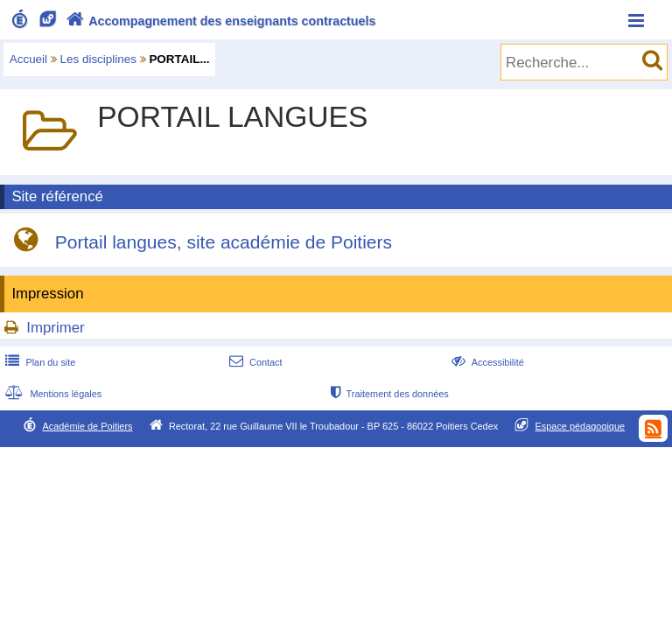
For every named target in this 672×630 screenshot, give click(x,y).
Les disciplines (98, 59)
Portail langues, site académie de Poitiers (224, 243)
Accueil (28, 59)
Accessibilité (486, 362)
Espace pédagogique (581, 426)
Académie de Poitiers (87, 426)
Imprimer (55, 328)
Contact (254, 362)
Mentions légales (52, 394)
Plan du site (38, 362)
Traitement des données (388, 394)
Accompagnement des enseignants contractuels (219, 21)
